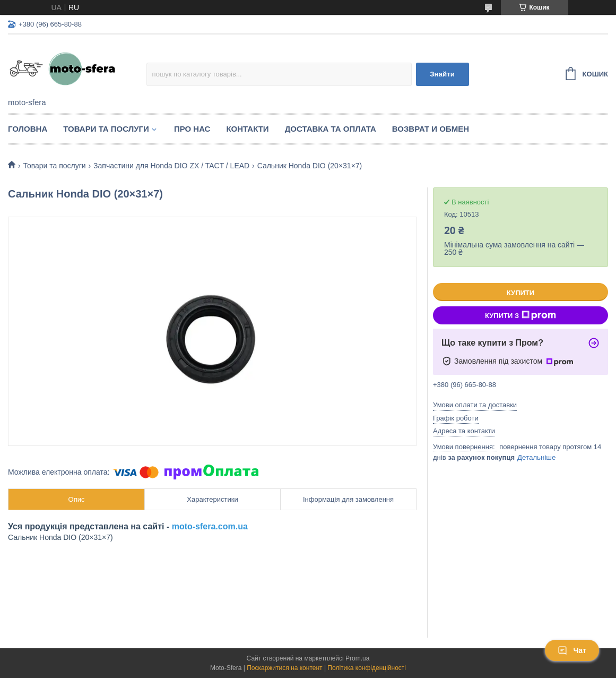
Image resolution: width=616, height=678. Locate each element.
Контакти (247, 129)
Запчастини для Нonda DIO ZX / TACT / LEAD (171, 166)
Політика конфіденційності (367, 668)
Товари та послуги (106, 129)
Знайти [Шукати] (442, 74)
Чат (572, 650)
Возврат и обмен (431, 129)
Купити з (520, 315)
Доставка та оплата (331, 129)
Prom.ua (357, 658)
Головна (28, 129)
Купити (520, 293)
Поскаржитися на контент (284, 668)
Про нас (192, 129)
